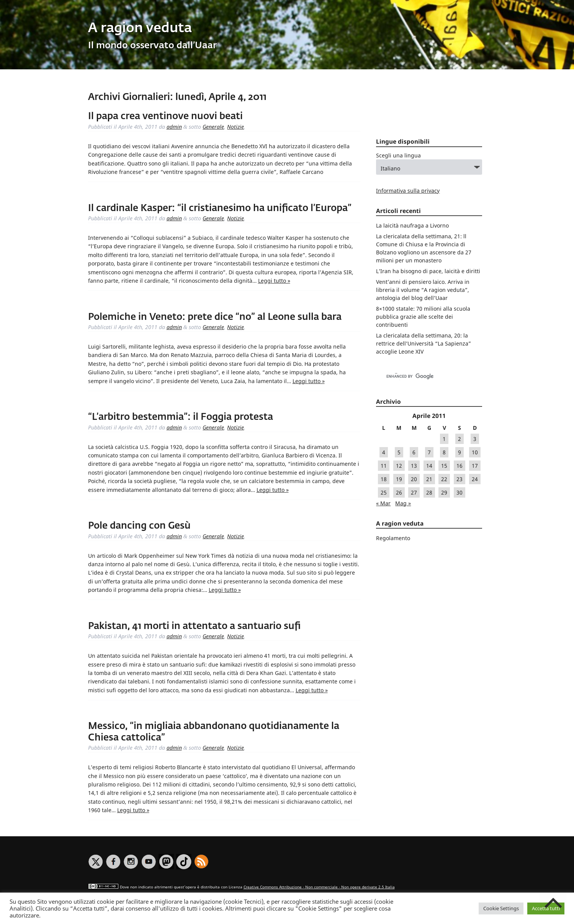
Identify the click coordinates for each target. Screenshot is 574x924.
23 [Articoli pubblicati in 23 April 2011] (460, 479)
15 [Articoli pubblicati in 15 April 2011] (444, 466)
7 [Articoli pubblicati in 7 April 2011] (429, 452)
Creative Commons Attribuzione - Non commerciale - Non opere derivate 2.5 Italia (319, 887)
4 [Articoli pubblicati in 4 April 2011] (384, 452)
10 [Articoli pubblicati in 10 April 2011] (475, 452)
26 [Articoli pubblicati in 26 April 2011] (399, 492)
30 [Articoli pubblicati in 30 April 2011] (460, 492)
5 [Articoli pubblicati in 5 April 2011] (399, 452)
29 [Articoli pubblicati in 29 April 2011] (444, 492)
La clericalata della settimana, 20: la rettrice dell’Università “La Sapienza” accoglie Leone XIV (424, 343)
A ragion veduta (140, 29)
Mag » (403, 503)
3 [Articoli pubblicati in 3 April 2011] (475, 439)
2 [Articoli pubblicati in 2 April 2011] (460, 439)
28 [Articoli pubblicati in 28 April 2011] (429, 492)
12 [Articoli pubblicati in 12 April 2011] (399, 466)
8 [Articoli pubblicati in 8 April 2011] (444, 452)
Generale (213, 127)
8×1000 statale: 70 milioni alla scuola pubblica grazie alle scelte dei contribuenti (423, 317)
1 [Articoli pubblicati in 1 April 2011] (444, 439)
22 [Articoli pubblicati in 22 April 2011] (444, 479)
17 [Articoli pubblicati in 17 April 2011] (475, 466)
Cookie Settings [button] (501, 908)
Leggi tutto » (274, 281)
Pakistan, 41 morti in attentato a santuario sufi (194, 626)
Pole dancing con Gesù (139, 526)
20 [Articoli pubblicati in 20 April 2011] (414, 479)
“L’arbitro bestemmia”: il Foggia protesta (181, 417)
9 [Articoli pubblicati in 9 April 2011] (460, 452)
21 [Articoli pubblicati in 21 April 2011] (429, 479)
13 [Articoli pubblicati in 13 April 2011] (414, 466)
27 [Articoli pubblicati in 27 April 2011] (414, 492)
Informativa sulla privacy (408, 191)
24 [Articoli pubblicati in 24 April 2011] (475, 479)
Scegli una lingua (398, 155)
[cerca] (421, 377)
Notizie (235, 127)
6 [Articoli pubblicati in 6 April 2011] (414, 452)
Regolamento (393, 538)
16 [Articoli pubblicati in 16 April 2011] (460, 466)
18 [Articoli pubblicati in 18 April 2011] (384, 479)
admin (174, 127)
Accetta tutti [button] (546, 908)
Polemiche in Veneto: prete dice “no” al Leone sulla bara (215, 317)
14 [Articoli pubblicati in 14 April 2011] (429, 466)
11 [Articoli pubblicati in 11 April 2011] (384, 466)
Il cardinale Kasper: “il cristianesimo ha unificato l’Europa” (220, 208)
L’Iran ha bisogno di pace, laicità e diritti (428, 271)
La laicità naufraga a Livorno (412, 225)
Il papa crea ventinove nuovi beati (165, 116)
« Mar (383, 503)
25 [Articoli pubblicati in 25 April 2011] (384, 492)
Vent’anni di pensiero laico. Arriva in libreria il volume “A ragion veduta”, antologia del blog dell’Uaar (423, 290)
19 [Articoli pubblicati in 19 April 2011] (399, 479)
